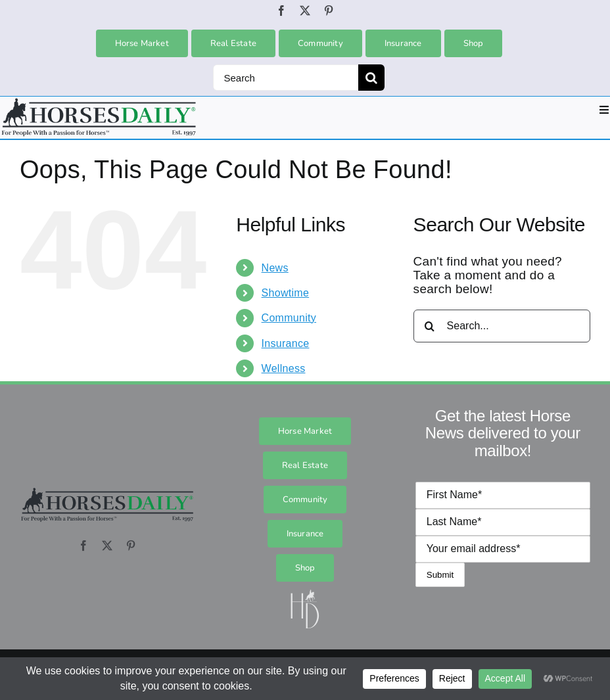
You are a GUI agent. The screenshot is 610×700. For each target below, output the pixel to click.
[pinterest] (329, 11)
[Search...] (502, 326)
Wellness (284, 368)
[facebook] (281, 11)
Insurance (286, 343)
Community (289, 318)
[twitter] (305, 11)
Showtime (286, 293)
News (275, 268)
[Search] (286, 78)
